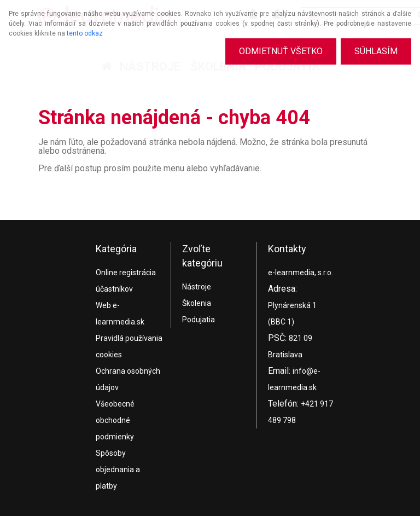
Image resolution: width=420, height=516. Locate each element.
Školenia (197, 303)
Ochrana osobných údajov (128, 379)
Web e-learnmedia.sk (120, 314)
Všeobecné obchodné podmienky (115, 420)
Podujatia (199, 320)
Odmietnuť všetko (281, 51)
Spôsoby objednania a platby (118, 469)
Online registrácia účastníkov (126, 281)
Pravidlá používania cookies (129, 346)
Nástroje (197, 287)
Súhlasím (376, 51)
